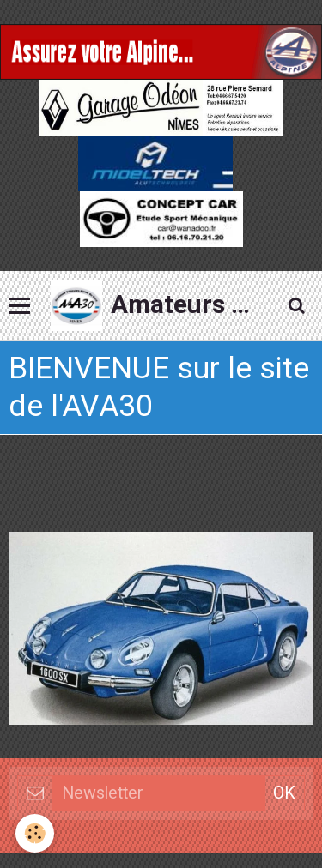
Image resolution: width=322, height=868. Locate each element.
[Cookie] (35, 833)
